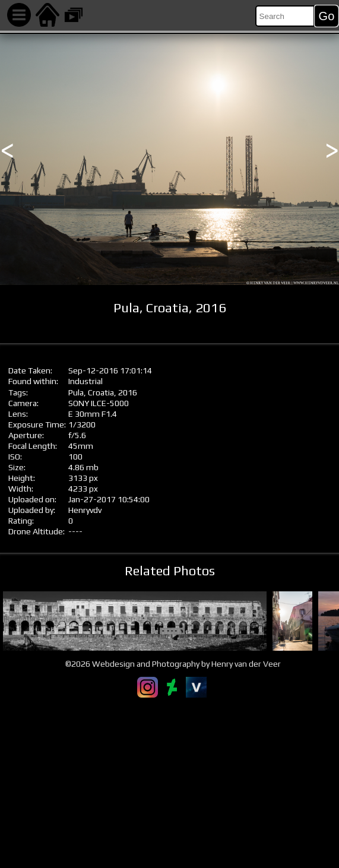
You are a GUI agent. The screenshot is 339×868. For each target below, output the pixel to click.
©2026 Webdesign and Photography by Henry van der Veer (173, 664)
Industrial (85, 381)
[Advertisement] (170, 783)
